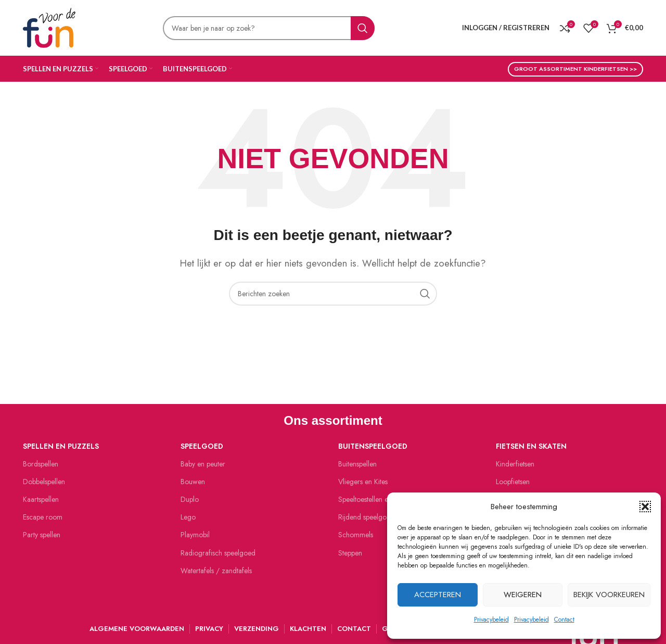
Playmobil (195, 535)
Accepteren (438, 595)
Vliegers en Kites (363, 482)
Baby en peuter (203, 464)
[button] (645, 507)
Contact (564, 620)
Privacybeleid (491, 620)
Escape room (43, 517)
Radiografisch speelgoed (218, 553)
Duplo (190, 499)
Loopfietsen (513, 482)
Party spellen (42, 535)
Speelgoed (202, 446)
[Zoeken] (269, 28)
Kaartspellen (41, 499)
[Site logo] (49, 27)
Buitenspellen (357, 464)
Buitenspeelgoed (373, 446)
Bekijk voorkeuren (609, 595)
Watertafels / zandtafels (216, 571)
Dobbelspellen (44, 482)
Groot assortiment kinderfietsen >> (575, 69)
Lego (188, 517)
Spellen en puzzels (61, 446)
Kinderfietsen (515, 464)
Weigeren (523, 595)
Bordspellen (41, 464)
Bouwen (193, 482)
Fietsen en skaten (531, 446)
